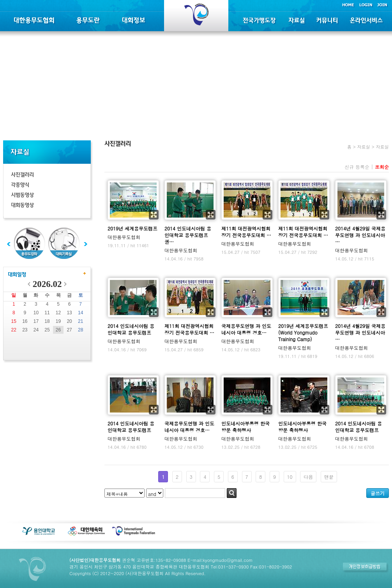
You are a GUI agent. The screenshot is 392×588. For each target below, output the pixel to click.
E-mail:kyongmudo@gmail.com (220, 560)
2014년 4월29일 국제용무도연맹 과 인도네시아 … (360, 235)
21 (80, 321)
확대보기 (154, 215)
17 (36, 321)
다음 (308, 477)
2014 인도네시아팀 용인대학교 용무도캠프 (131, 329)
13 (69, 313)
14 (80, 313)
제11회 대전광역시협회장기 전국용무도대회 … (246, 232)
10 (36, 313)
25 (47, 330)
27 (69, 330)
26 (58, 330)
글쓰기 (378, 493)
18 (47, 321)
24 (36, 330)
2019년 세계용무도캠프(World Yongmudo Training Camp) (303, 332)
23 (25, 330)
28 (80, 330)
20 (69, 321)
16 (25, 321)
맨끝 (329, 477)
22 (14, 330)
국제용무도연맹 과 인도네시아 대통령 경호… (246, 329)
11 (47, 313)
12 (58, 313)
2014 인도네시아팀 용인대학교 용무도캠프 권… (188, 235)
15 (14, 321)
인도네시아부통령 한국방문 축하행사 (245, 427)
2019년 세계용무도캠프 (132, 228)
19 (58, 321)
